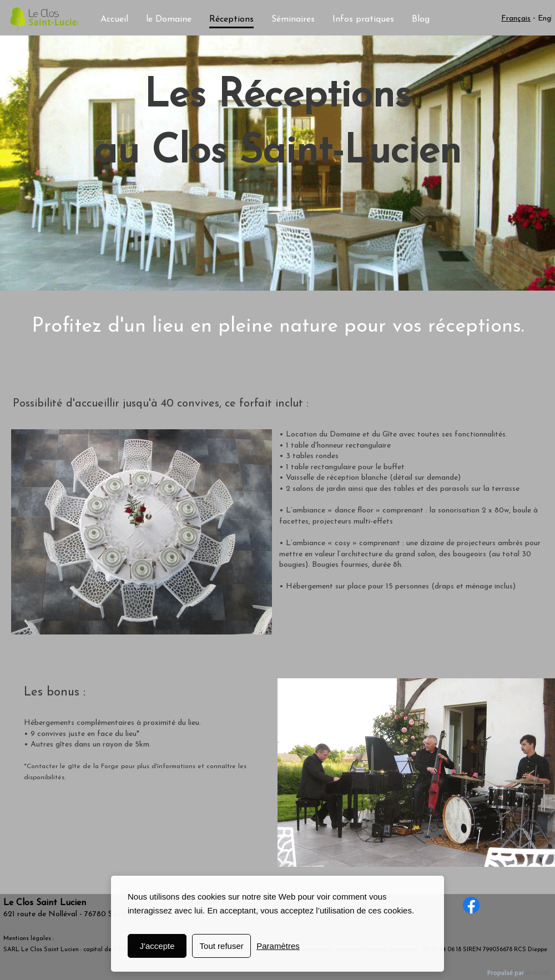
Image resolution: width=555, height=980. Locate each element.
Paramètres (278, 946)
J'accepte (157, 946)
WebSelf (538, 973)
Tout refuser (222, 946)
